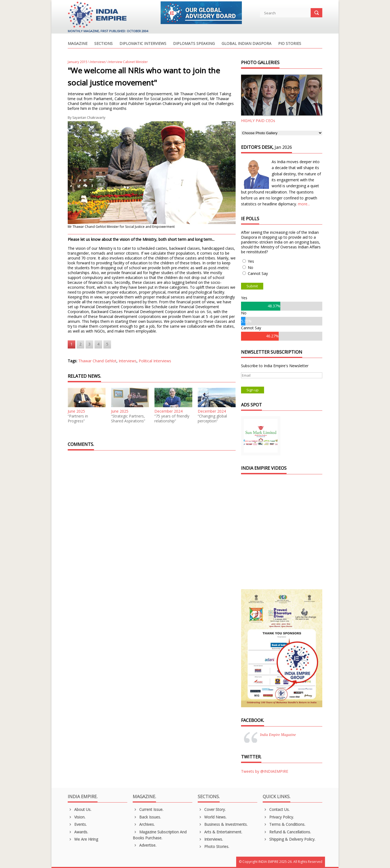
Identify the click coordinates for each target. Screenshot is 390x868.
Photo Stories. (213, 846)
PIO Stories (290, 44)
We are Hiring (83, 839)
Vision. (77, 817)
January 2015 (78, 62)
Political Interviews (155, 361)
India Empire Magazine (278, 735)
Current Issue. (148, 809)
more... (304, 204)
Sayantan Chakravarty (89, 118)
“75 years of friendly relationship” (172, 419)
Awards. (78, 832)
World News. (212, 817)
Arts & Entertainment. (220, 832)
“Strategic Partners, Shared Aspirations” (128, 419)
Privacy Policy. (278, 817)
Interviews (98, 62)
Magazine (78, 44)
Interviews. (210, 839)
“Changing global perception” (212, 419)
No (251, 267)
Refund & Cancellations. (287, 832)
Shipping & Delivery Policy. (289, 839)
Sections (103, 44)
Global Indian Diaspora (246, 44)
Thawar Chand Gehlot (97, 361)
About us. (79, 809)
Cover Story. (212, 809)
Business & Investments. (223, 824)
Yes (251, 261)
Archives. (144, 824)
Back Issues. (147, 817)
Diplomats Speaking (194, 44)
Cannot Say (258, 273)
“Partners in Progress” (78, 419)
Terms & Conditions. (284, 824)
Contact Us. (276, 809)
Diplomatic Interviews (143, 44)
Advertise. (144, 845)
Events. (77, 824)
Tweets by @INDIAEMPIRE (265, 771)
